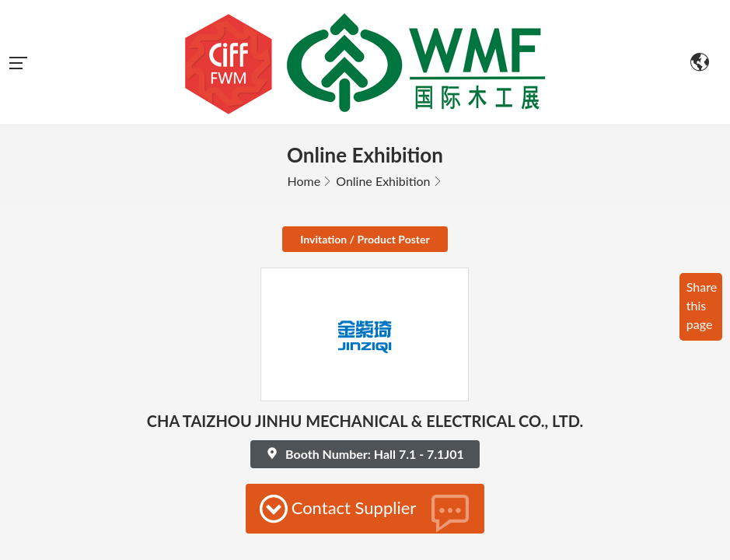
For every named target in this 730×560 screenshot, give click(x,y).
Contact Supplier (365, 388)
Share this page (702, 181)
